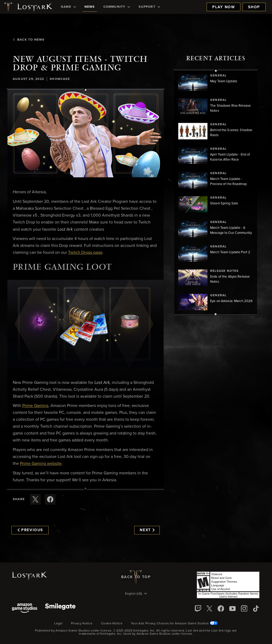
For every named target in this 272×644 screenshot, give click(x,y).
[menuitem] (68, 7)
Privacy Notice (82, 624)
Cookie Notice (112, 624)
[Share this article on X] (35, 499)
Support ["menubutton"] (149, 7)
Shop (254, 7)
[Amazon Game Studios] (25, 609)
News (90, 7)
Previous (30, 530)
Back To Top (136, 577)
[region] (216, 192)
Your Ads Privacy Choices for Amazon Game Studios (174, 624)
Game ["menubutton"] (68, 7)
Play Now (224, 7)
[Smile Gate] (60, 609)
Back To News (29, 40)
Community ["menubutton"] (117, 7)
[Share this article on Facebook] (50, 499)
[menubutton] (136, 594)
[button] (86, 134)
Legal (58, 624)
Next (147, 530)
